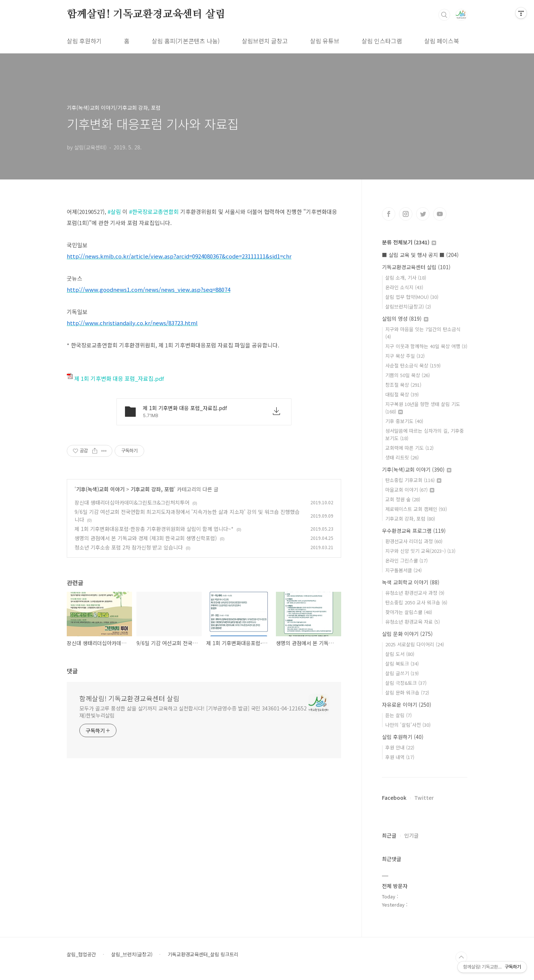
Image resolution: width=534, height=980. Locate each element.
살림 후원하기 (84, 41)
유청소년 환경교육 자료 (413, 622)
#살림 (114, 212)
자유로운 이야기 (407, 705)
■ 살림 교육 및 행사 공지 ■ (420, 255)
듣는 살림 (398, 715)
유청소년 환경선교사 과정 (415, 593)
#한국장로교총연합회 (154, 212)
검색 (444, 15)
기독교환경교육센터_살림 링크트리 (203, 954)
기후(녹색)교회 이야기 (100, 489)
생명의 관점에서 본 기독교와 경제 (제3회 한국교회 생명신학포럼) (146, 538)
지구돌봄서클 (403, 570)
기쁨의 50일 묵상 (408, 375)
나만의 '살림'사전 (408, 725)
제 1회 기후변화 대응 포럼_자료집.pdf (115, 378)
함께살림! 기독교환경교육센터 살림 (146, 14)
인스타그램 (406, 214)
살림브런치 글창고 (265, 41)
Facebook (394, 798)
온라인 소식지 (404, 287)
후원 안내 (400, 747)
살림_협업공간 (81, 954)
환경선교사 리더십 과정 (414, 541)
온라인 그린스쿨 (406, 560)
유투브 (440, 214)
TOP (461, 957)
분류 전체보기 (409, 242)
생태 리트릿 (402, 457)
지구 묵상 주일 (405, 356)
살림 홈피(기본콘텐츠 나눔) (186, 41)
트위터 (423, 214)
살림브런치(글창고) (408, 306)
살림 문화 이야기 (407, 634)
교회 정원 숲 (403, 499)
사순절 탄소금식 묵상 (413, 365)
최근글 (389, 835)
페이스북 (389, 214)
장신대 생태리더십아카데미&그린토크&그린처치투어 (132, 502)
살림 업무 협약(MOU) (412, 297)
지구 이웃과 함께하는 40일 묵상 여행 (426, 346)
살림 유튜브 (325, 41)
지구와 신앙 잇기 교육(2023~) (420, 551)
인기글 (411, 835)
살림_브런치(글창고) (132, 954)
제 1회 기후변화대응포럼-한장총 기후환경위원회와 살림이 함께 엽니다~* (154, 529)
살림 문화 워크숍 (407, 692)
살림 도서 (400, 654)
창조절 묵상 (403, 385)
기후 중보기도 (404, 421)
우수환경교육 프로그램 (414, 531)
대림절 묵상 (402, 394)
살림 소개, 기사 (406, 278)
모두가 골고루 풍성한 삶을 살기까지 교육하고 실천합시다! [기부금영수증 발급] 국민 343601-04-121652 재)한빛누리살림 (193, 712)
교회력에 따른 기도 (409, 448)
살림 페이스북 (442, 41)
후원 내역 (400, 757)
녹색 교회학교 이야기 (411, 582)
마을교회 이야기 (410, 490)
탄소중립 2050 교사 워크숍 (416, 602)
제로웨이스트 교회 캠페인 (416, 509)
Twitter (424, 798)
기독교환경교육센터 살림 (416, 267)
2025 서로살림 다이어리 (415, 644)
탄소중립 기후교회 (413, 480)
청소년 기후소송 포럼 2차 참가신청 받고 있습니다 (129, 547)
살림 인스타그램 (382, 41)
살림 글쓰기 (402, 673)
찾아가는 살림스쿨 (409, 612)
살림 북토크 (402, 664)
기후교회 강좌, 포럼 (152, 489)
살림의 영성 (405, 319)
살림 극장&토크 (406, 683)
